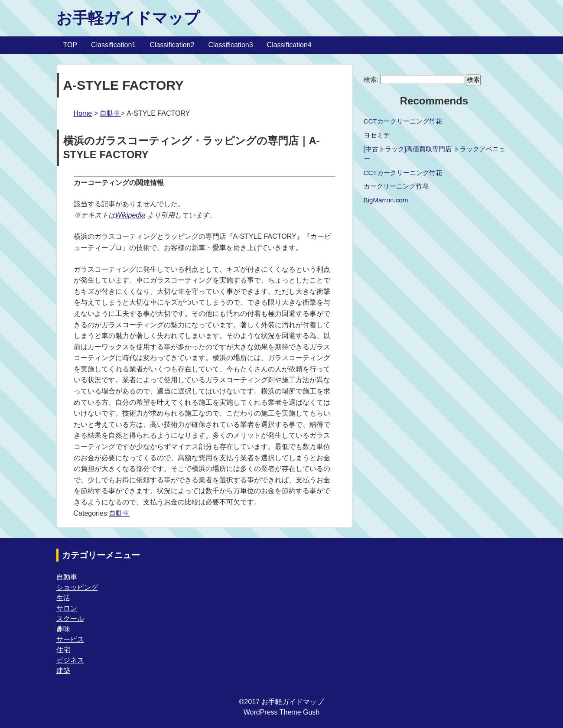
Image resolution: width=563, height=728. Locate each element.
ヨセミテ (377, 135)
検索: (371, 80)
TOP (70, 45)
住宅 (63, 650)
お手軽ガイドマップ (128, 18)
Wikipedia (130, 215)
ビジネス (70, 660)
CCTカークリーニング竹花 (403, 121)
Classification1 (113, 45)
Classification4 (289, 45)
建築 (63, 671)
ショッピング (77, 587)
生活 (63, 598)
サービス (70, 639)
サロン (67, 608)
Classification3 (230, 45)
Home (83, 113)
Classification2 (172, 45)
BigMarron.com (386, 200)
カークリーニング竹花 (396, 186)
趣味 (63, 629)
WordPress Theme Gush (281, 712)
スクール (70, 619)
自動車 (110, 113)
